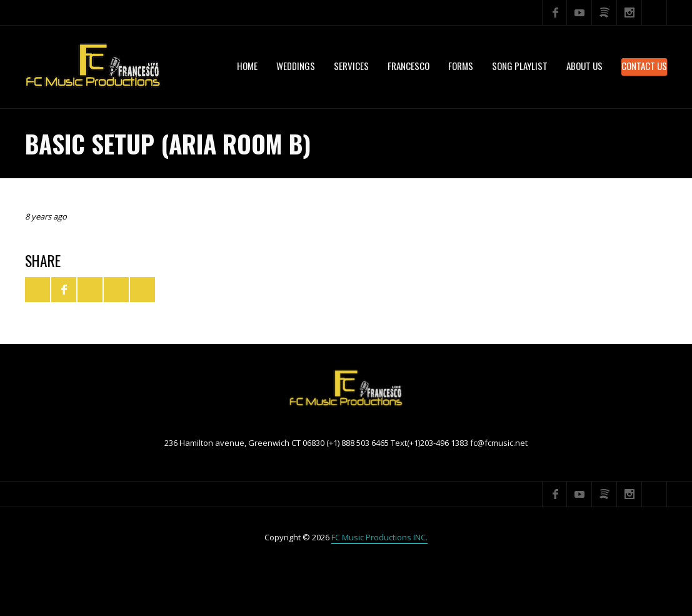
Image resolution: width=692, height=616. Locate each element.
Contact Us (644, 66)
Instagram (629, 13)
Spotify (604, 13)
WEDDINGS (296, 66)
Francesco (409, 66)
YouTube (579, 13)
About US (584, 66)
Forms (461, 66)
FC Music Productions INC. (379, 537)
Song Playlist (520, 66)
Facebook (554, 13)
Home (247, 66)
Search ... (654, 13)
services (351, 66)
